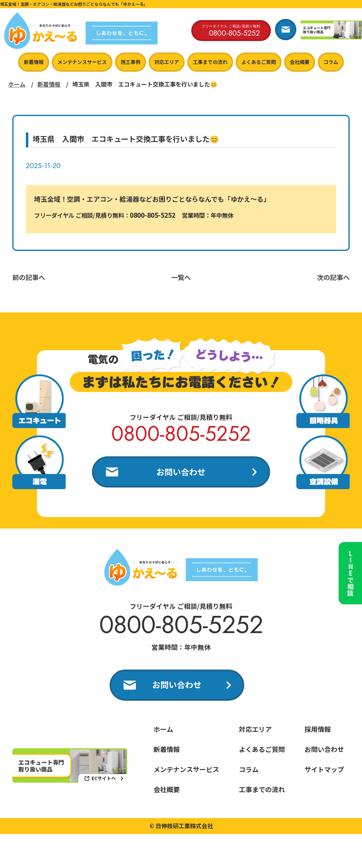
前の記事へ (29, 277)
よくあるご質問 (259, 62)
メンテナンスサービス (82, 62)
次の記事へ (333, 277)
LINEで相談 (350, 571)
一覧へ (181, 277)
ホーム (17, 84)
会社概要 (300, 62)
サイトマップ (324, 770)
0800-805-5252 (152, 215)
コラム (331, 62)
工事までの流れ (210, 62)
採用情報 (318, 730)
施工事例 (131, 62)
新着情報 (34, 62)
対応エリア (167, 62)
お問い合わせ (181, 472)
